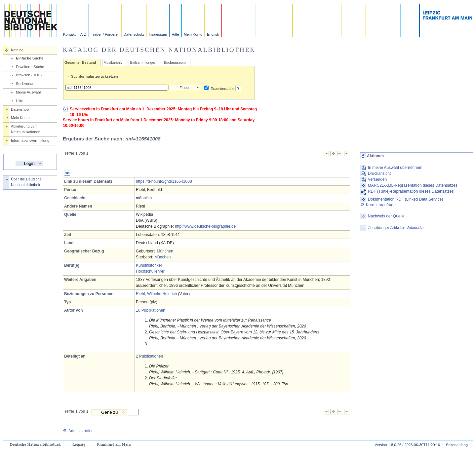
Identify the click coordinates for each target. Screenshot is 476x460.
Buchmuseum (175, 62)
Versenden (377, 179)
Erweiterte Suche (30, 67)
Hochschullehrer (150, 271)
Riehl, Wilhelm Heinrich (156, 294)
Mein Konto (193, 34)
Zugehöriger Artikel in (396, 228)
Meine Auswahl (28, 92)
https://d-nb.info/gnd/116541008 (164, 181)
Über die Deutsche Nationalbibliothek (26, 182)
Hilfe (175, 34)
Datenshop (20, 109)
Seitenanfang (457, 445)
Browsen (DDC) (29, 75)
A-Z (83, 34)
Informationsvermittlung (30, 140)
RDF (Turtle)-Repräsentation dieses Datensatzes (411, 191)
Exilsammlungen (143, 62)
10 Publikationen (151, 310)
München (165, 251)
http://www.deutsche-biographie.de (205, 226)
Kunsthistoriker (149, 265)
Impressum (158, 34)
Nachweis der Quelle (386, 216)
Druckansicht (379, 173)
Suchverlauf (26, 84)
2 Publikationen (149, 356)
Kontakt (69, 34)
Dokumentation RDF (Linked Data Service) (405, 199)
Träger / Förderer (105, 34)
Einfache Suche (30, 58)
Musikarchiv (113, 62)
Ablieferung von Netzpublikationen (26, 129)
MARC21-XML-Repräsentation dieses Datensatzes (413, 185)
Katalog (17, 50)
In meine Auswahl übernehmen (395, 168)
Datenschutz (134, 34)
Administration (78, 431)
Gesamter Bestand (80, 62)
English (213, 34)
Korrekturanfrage (378, 205)
